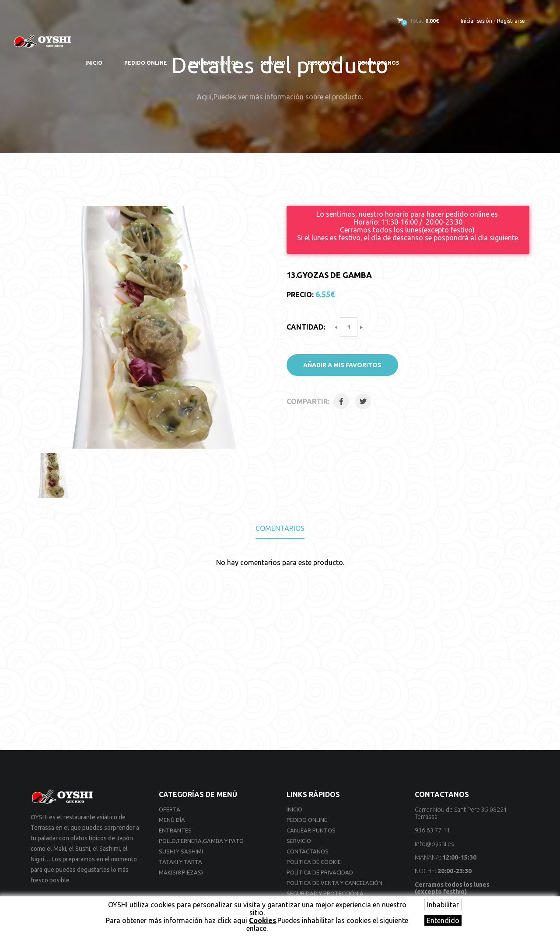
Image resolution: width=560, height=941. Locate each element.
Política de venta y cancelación (334, 883)
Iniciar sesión (476, 21)
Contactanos (378, 63)
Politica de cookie (314, 862)
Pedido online (146, 63)
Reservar (322, 63)
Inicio (94, 63)
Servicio (273, 63)
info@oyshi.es (434, 844)
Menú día (172, 820)
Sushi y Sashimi (181, 851)
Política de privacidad (320, 872)
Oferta (170, 809)
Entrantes (175, 830)
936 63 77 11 (432, 830)
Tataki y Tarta (180, 862)
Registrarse (511, 21)
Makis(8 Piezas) (181, 872)
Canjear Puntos (214, 63)
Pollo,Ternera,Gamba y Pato (201, 841)
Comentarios (280, 528)
